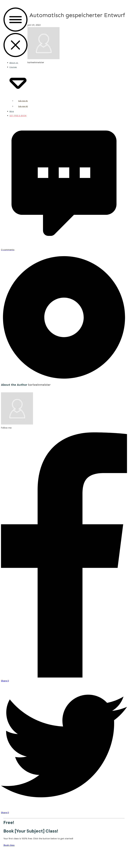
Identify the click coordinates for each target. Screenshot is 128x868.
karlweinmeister (39, 385)
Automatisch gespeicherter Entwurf (77, 15)
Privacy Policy (71, 860)
